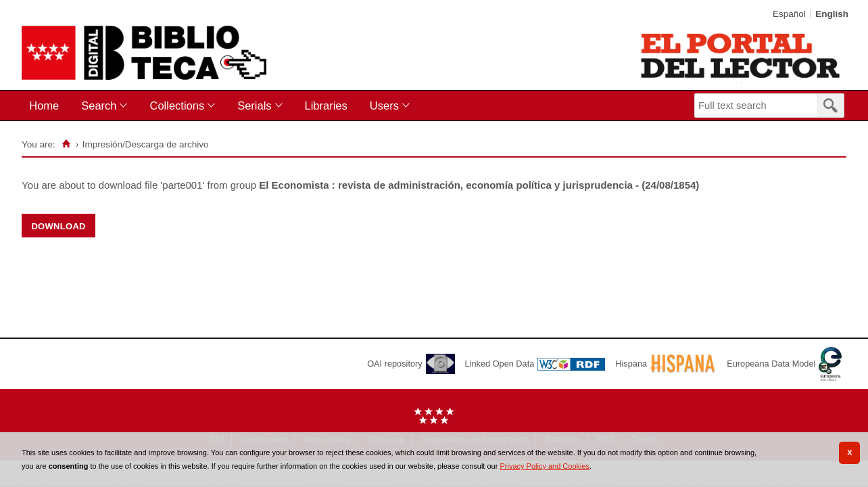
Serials (254, 106)
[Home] (67, 144)
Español (789, 14)
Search (99, 106)
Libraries (326, 106)
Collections (177, 106)
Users (384, 106)
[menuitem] (47, 106)
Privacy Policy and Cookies (545, 466)
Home (44, 106)
